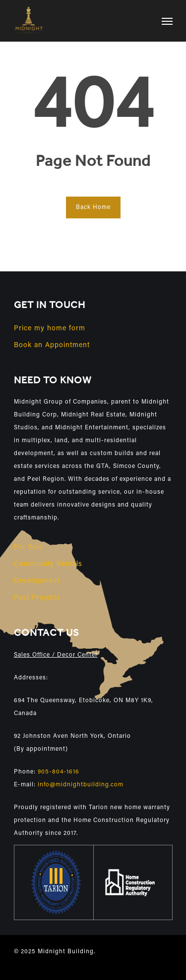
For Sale (28, 548)
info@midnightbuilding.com (81, 785)
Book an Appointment (52, 346)
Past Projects (37, 598)
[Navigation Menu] (167, 21)
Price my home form (50, 329)
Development (37, 581)
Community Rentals (48, 565)
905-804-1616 (59, 772)
